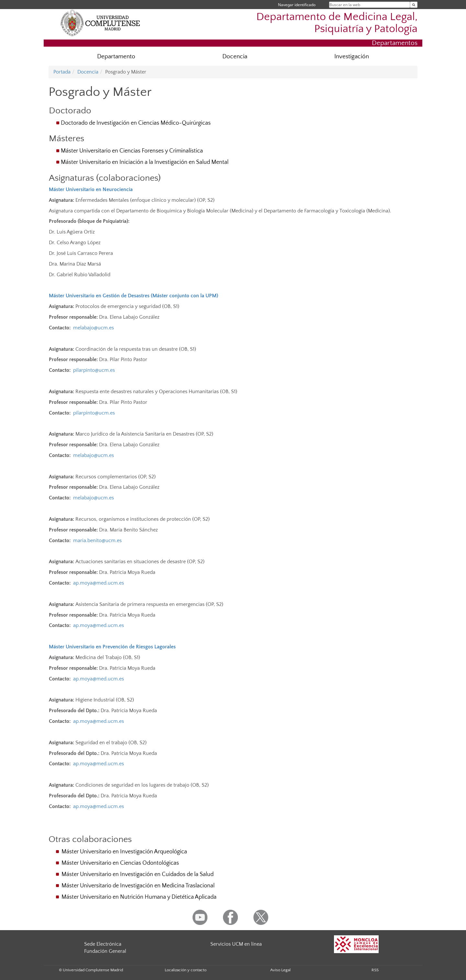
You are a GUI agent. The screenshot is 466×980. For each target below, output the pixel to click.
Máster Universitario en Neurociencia (91, 189)
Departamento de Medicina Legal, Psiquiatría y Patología (337, 23)
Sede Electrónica (103, 944)
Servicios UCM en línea (236, 944)
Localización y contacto (186, 970)
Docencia (235, 57)
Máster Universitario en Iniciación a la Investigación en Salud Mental (145, 162)
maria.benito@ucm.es (97, 541)
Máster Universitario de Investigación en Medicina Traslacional (138, 886)
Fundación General (105, 951)
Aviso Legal (280, 970)
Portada (62, 72)
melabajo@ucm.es (94, 328)
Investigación (352, 57)
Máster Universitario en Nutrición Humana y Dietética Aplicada (139, 897)
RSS (375, 970)
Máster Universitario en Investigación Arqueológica (124, 852)
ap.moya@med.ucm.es (99, 583)
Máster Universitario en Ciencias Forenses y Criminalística (132, 151)
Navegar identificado (297, 5)
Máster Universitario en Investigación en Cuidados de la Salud (138, 874)
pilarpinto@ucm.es (94, 370)
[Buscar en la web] (414, 5)
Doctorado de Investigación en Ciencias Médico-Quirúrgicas (136, 123)
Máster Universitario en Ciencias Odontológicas (120, 863)
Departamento (116, 57)
